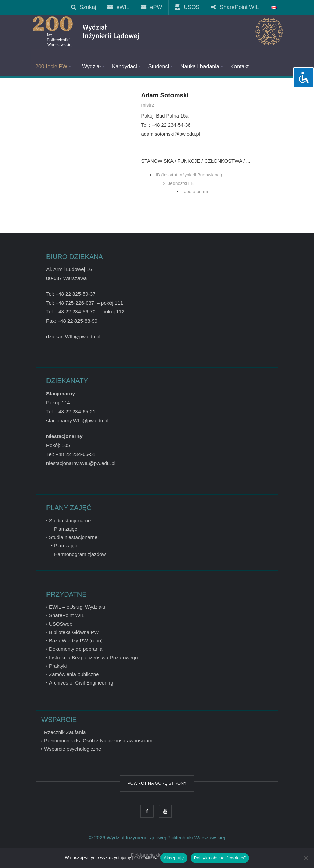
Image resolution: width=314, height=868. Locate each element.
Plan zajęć (66, 529)
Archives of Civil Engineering (81, 683)
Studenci (161, 66)
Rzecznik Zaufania (65, 732)
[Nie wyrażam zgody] (306, 858)
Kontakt (240, 66)
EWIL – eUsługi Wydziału (77, 607)
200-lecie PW (54, 66)
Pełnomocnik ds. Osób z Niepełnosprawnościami (99, 741)
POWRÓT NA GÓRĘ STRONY (157, 783)
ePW (152, 7)
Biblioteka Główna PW (74, 632)
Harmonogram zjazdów (80, 554)
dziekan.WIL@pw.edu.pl (73, 337)
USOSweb (61, 624)
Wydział (94, 66)
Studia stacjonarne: (70, 520)
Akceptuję (174, 858)
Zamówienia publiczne (74, 674)
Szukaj (84, 7)
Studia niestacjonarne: (74, 537)
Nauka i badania (202, 66)
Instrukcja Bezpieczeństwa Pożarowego (93, 657)
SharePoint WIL (235, 7)
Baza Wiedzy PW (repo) (76, 641)
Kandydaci (127, 66)
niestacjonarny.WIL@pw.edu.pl (81, 463)
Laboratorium (195, 191)
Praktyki (58, 666)
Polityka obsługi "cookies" (220, 858)
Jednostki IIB (181, 183)
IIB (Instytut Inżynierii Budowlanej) (189, 175)
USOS (187, 7)
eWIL (119, 7)
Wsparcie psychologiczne (73, 749)
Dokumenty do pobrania (76, 649)
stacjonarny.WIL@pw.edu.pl (77, 420)
